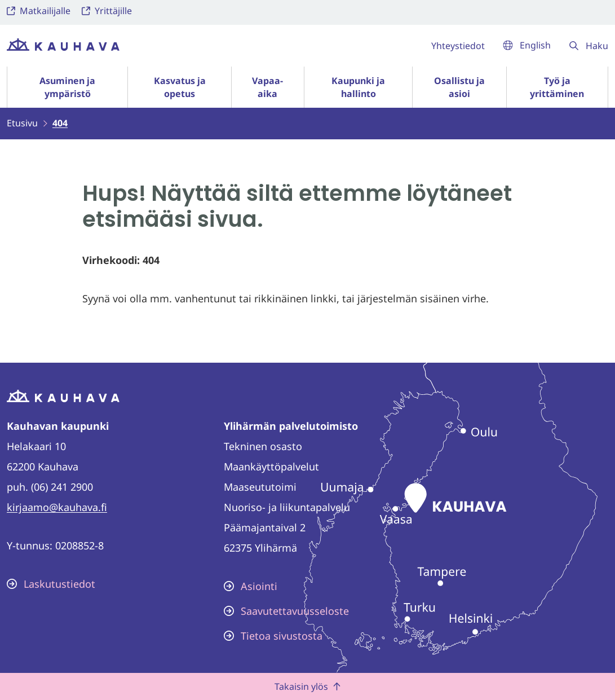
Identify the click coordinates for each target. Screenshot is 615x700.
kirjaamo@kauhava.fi (57, 507)
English (527, 45)
